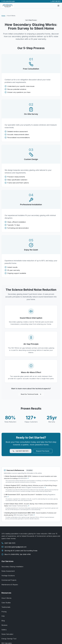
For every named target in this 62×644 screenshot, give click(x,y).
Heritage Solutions (8, 576)
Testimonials (6, 607)
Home (3, 16)
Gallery (4, 630)
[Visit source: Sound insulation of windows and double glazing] (34, 515)
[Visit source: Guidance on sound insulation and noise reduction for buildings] (28, 478)
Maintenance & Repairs (10, 585)
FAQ (3, 616)
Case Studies (6, 603)
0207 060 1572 (55, 1)
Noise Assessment (8, 571)
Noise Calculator (7, 634)
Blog (3, 621)
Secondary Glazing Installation (12, 567)
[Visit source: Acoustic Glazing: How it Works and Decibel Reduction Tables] (29, 506)
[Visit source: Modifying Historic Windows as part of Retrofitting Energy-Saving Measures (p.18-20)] (45, 487)
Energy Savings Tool (9, 639)
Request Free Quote (43, 451)
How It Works (6, 598)
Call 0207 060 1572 (21, 451)
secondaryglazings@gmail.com (15, 547)
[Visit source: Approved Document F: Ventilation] (8, 497)
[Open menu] (58, 6)
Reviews (4, 625)
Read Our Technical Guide (31, 394)
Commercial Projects (9, 580)
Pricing (4, 612)
